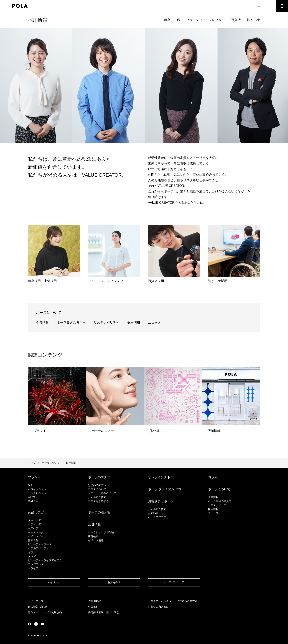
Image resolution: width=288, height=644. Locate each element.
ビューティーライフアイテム (45, 560)
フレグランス (36, 564)
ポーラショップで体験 (101, 532)
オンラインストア (161, 477)
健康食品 (33, 540)
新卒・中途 (172, 20)
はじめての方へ (97, 485)
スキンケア (34, 520)
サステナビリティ (106, 322)
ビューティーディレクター (206, 20)
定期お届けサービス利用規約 (45, 612)
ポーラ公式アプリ (158, 517)
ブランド (34, 477)
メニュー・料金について (102, 493)
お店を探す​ (114, 582)
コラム (213, 477)
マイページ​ (54, 582)
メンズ (32, 556)
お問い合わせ (156, 513)
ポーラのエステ (99, 477)
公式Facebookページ (30, 624)
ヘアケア (33, 528)
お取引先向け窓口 (158, 607)
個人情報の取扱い (38, 607)
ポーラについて (49, 313)
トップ (32, 463)
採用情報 (38, 20)
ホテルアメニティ (38, 548)
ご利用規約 (94, 601)
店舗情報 (94, 524)
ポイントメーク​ (37, 536)
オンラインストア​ (174, 582)
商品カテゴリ (38, 512)
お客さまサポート (161, 501)
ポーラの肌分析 (99, 512)
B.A (30, 485)
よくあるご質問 (97, 497)
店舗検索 (93, 536)
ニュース (154, 322)
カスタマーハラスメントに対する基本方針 (173, 601)
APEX (31, 497)
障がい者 (254, 20)
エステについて (97, 489)
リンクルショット (38, 493)
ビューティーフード (40, 544)
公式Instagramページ (36, 624)
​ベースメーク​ (36, 532)
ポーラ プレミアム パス (165, 489)
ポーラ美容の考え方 (71, 322)
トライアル (34, 568)
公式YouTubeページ (42, 624)
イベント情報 (96, 540)
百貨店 (236, 20)
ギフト (32, 552)
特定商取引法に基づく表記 (104, 612)
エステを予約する (98, 501)
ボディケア (34, 524)
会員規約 (93, 607)
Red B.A (33, 501)
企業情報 (42, 322)
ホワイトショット (38, 489)
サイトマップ (36, 601)
